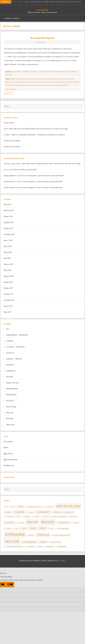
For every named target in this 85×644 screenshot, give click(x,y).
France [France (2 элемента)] (31, 512)
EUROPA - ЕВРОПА (22, 72)
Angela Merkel (15, 79)
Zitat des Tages (11, 407)
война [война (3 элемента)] (44, 542)
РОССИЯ (9, 75)
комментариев (11, 460)
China (23, 79)
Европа (64, 82)
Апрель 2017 (8, 306)
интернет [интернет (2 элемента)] (31, 547)
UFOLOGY (10, 401)
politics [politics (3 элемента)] (11, 523)
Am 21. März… (18, 2)
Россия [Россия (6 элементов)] (13, 542)
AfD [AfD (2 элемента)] (14, 507)
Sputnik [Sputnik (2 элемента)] (76, 523)
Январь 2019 (8, 216)
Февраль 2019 (9, 210)
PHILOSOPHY (72, 72)
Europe (31, 79)
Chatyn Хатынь (9, 123)
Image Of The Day (12, 383)
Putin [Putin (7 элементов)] (33, 522)
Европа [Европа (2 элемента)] (31, 535)
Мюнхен (75, 82)
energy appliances (10, 176)
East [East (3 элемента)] (9, 512)
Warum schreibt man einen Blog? (25, 170)
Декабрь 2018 (9, 222)
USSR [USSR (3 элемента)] (24, 528)
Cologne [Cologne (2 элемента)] (50, 507)
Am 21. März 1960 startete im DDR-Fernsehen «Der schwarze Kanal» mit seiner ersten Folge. (36, 129)
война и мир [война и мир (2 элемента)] (56, 542)
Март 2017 (7, 312)
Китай (70, 82)
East (27, 79)
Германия (58, 82)
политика (38, 85)
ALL (13, 72)
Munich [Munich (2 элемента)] (46, 517)
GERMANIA (43, 72)
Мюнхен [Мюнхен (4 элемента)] (44, 535)
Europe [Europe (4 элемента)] (20, 512)
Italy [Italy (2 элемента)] (19, 517)
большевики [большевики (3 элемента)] (30, 542)
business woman (9, 188)
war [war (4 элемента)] (33, 528)
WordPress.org (9, 465)
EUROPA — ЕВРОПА (14, 359)
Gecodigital (62, 561)
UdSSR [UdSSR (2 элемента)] (9, 529)
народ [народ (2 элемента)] (40, 547)
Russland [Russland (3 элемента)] (64, 523)
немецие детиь (29, 85)
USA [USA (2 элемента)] (16, 529)
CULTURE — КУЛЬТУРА (15, 347)
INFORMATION (61, 72)
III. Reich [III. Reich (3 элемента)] (69, 512)
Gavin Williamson (40, 79)
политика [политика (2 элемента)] (50, 547)
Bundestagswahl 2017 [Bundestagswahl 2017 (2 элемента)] (35, 507)
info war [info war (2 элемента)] (10, 517)
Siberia (8, 82)
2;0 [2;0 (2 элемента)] (7, 507)
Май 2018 (7, 258)
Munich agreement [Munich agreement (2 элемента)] (59, 517)
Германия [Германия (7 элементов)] (16, 535)
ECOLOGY (10, 353)
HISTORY (51, 72)
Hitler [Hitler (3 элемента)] (58, 512)
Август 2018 (8, 240)
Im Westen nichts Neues (12, 147)
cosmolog (42, 10)
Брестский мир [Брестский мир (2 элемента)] (63, 529)
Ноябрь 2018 (8, 228)
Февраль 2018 (9, 276)
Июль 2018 (8, 246)
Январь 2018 (8, 282)
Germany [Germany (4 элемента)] (44, 512)
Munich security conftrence (61, 79)
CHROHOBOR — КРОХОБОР (17, 335)
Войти (6, 448)
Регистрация (8, 442)
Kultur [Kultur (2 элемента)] (27, 517)
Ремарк (44, 85)
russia (72, 79)
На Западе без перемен (42, 38)
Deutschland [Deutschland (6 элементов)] (69, 506)
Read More (9, 93)
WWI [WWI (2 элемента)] (52, 529)
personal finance (9, 182)
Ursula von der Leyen (22, 82)
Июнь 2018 (8, 252)
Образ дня (10, 413)
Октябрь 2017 (9, 294)
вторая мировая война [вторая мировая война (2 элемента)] (15, 547)
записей (8, 454)
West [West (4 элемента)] (43, 528)
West (31, 82)
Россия (50, 85)
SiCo (12, 82)
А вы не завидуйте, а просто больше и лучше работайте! (43, 176)
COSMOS (10, 341)
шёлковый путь (64, 85)
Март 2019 (7, 204)
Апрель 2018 (8, 264)
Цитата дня (10, 425)
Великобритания (48, 82)
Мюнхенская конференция (14, 85)
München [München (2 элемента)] (74, 517)
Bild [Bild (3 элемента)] (21, 507)
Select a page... (12, 18)
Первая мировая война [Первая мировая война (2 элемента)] (62, 535)
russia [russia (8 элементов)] (48, 522)
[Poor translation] (10, 585)
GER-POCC (34, 72)
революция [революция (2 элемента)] (62, 547)
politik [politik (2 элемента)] (21, 523)
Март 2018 (7, 270)
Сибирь (55, 85)
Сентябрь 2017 (9, 300)
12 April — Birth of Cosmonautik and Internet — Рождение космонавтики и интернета (34, 135)
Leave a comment (11, 89)
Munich (49, 79)
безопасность (38, 82)
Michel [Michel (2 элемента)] (37, 517)
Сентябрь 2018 (9, 234)
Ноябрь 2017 (8, 288)
